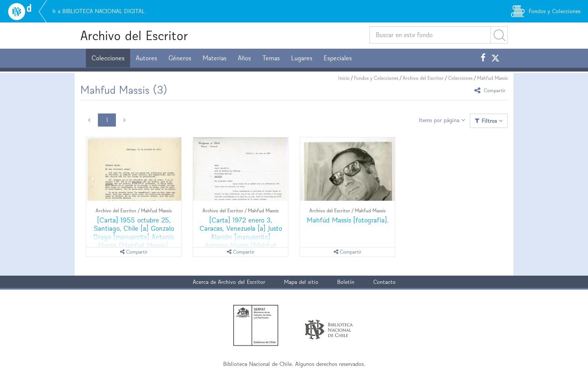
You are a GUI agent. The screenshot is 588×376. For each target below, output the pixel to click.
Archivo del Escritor (134, 35)
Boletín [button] (346, 282)
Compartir (491, 90)
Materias (214, 58)
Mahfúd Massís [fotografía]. (348, 220)
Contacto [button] (384, 282)
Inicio (344, 78)
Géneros (180, 58)
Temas (271, 58)
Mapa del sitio (301, 282)
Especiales (338, 58)
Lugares (302, 58)
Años (244, 58)
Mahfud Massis (492, 78)
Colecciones (108, 58)
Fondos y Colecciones (376, 78)
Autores (146, 58)
